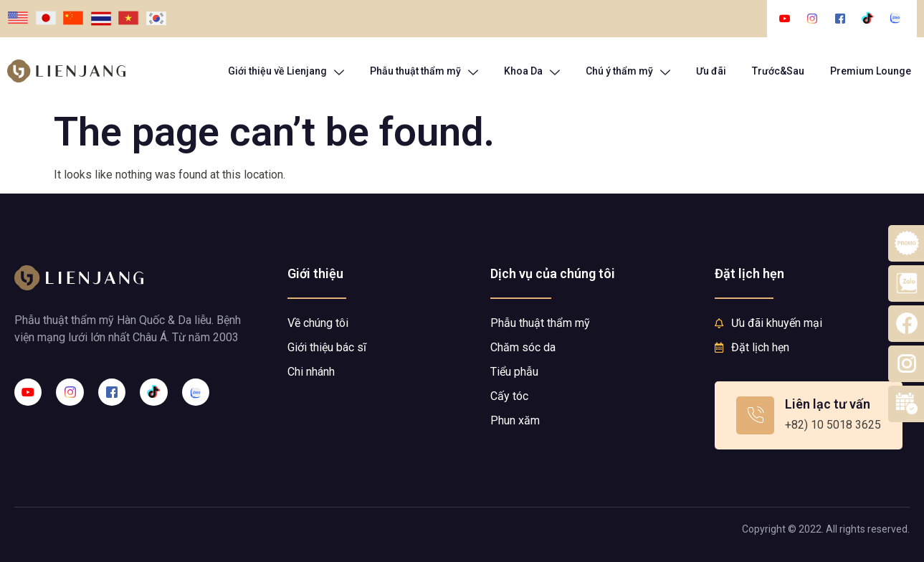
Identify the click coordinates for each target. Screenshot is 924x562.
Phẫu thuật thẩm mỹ (424, 71)
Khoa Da (532, 71)
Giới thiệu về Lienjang (286, 71)
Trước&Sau (778, 71)
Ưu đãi (711, 71)
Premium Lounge (871, 71)
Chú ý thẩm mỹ (628, 71)
